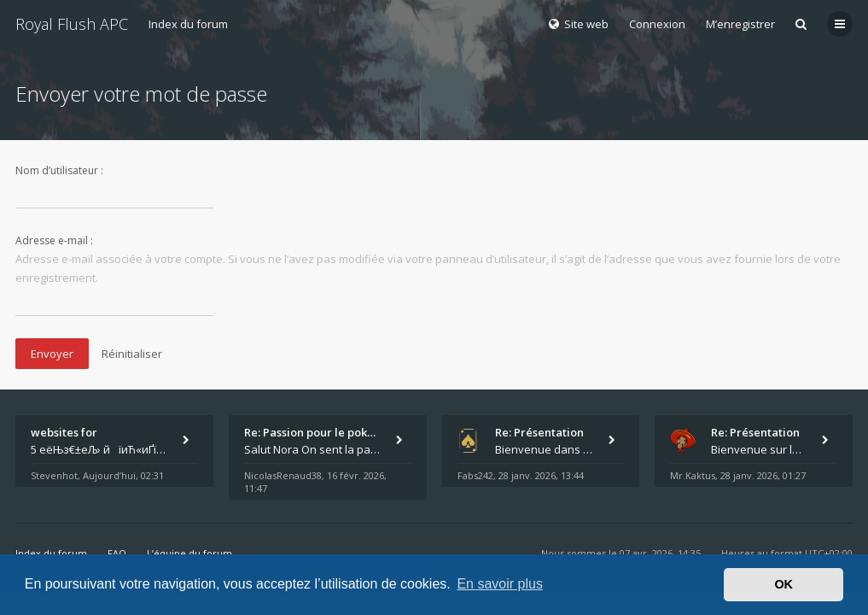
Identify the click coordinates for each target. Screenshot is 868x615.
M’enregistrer (740, 24)
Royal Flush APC (72, 24)
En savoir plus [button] (500, 584)
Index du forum (188, 24)
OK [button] (784, 584)
